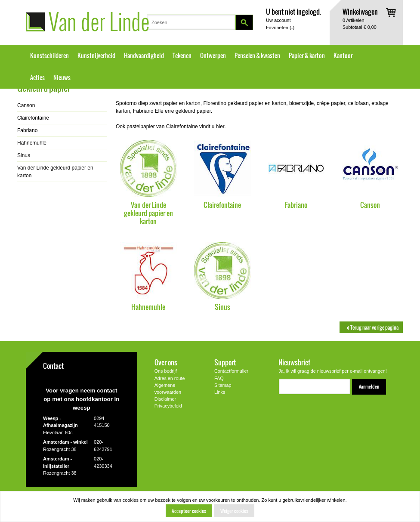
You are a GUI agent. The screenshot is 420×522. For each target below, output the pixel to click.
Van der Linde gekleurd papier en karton (148, 213)
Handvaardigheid (144, 56)
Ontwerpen (213, 56)
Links (220, 392)
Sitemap (223, 385)
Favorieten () (280, 28)
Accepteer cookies (189, 511)
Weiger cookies (234, 511)
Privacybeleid (168, 406)
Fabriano (296, 205)
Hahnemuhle (148, 307)
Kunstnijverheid (96, 56)
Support (225, 362)
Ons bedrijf (166, 371)
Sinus (222, 307)
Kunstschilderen (49, 56)
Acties (37, 77)
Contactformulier (231, 371)
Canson (370, 205)
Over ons (166, 362)
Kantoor (343, 56)
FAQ (219, 378)
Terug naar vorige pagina (371, 327)
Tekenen (182, 56)
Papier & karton (307, 56)
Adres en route (170, 378)
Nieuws (62, 77)
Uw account (278, 20)
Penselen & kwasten (257, 56)
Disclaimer (165, 399)
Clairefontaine (222, 205)
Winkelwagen (360, 11)
